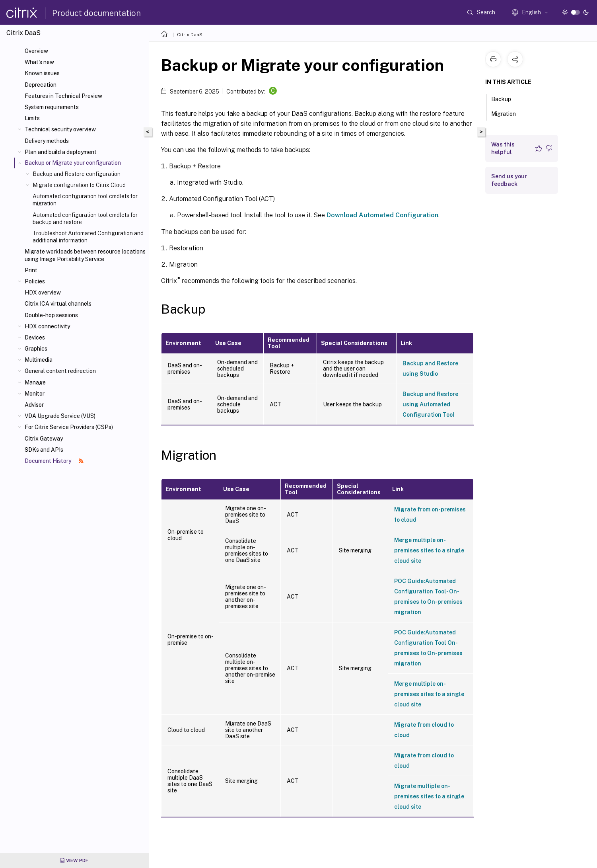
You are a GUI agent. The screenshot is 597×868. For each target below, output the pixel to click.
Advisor (34, 405)
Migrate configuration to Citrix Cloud (79, 185)
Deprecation (41, 85)
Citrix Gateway (44, 439)
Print (31, 270)
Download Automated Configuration (382, 215)
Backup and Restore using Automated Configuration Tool (430, 404)
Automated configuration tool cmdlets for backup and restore (85, 218)
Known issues (42, 73)
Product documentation (96, 13)
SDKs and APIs (44, 450)
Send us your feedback (509, 180)
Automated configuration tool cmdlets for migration (85, 200)
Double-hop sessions (51, 315)
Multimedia (39, 360)
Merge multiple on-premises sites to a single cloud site (429, 550)
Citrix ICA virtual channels (58, 304)
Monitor (35, 394)
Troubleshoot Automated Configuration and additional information (88, 237)
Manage (35, 382)
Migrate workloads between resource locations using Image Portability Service (85, 255)
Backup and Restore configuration (77, 174)
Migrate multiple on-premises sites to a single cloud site (429, 796)
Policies (35, 281)
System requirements (52, 107)
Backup (506, 98)
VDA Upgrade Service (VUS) (60, 416)
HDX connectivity (47, 326)
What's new (39, 62)
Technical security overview (60, 129)
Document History (54, 461)
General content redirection (60, 371)
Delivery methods (47, 141)
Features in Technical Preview (63, 96)
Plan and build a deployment (61, 152)
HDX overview (43, 293)
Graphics (36, 349)
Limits (32, 118)
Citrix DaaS (190, 35)
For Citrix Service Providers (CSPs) (69, 427)
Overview (36, 51)
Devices (35, 337)
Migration (508, 113)
